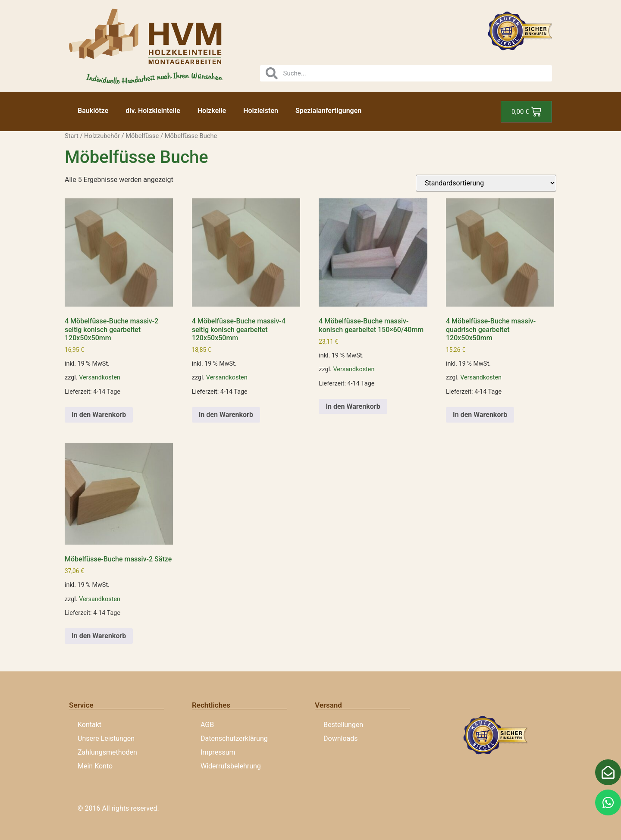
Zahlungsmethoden (107, 752)
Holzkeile (212, 111)
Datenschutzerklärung (234, 738)
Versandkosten (100, 378)
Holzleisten (261, 111)
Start (72, 136)
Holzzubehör (102, 136)
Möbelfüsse (142, 136)
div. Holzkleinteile (153, 111)
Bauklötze (93, 111)
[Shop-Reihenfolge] (486, 183)
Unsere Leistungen (106, 738)
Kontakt (89, 725)
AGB (207, 725)
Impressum (218, 752)
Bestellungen (343, 725)
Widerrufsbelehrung (231, 766)
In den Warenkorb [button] (99, 415)
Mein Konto (95, 766)
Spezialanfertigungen (328, 111)
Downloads (340, 738)
